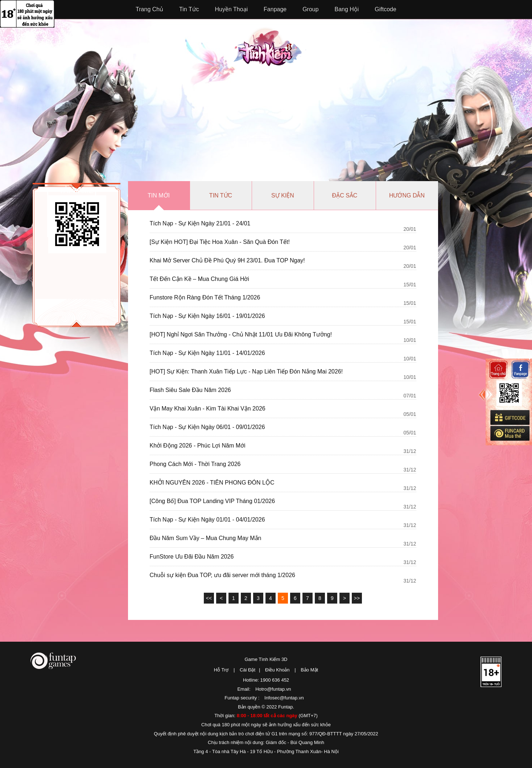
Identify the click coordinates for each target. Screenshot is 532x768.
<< (209, 598)
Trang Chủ (149, 9)
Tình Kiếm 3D (270, 46)
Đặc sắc (345, 195)
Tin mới (159, 195)
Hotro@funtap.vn (273, 689)
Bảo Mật (309, 670)
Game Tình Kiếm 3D (266, 659)
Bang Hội (347, 9)
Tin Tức (189, 9)
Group (310, 9)
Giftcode (385, 9)
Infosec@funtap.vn (284, 698)
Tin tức (221, 195)
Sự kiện (283, 195)
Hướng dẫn (407, 195)
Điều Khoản (277, 670)
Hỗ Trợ (221, 670)
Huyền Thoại (232, 9)
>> (357, 598)
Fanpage (275, 9)
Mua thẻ (510, 433)
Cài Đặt (248, 670)
